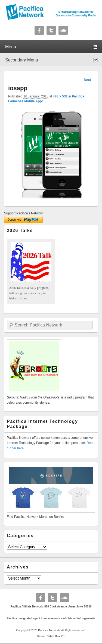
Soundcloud (63, 30)
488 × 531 (60, 96)
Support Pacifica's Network (24, 213)
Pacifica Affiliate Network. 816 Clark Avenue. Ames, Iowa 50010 (51, 607)
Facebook (39, 30)
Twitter (51, 30)
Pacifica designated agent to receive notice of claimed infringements (51, 618)
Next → (89, 80)
